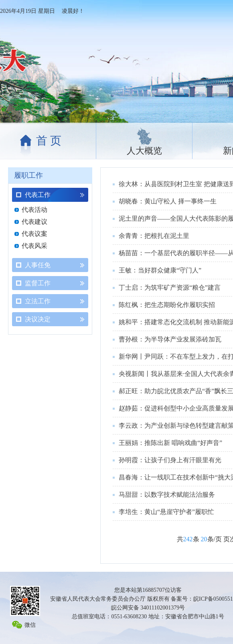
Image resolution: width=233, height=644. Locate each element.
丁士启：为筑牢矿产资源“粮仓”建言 (170, 287)
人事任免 (38, 265)
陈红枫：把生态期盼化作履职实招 (167, 305)
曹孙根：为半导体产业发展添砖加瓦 (170, 339)
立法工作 (38, 301)
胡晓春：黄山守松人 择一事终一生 (168, 201)
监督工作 (38, 283)
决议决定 (38, 319)
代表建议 (34, 222)
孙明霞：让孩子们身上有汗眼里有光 (170, 460)
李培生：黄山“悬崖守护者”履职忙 (166, 512)
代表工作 (38, 195)
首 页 (49, 141)
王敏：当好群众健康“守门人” (160, 270)
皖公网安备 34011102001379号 (148, 608)
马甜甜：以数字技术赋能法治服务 (167, 495)
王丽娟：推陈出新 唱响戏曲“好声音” (170, 443)
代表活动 (34, 210)
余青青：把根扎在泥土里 (154, 236)
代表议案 (34, 234)
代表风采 (34, 246)
